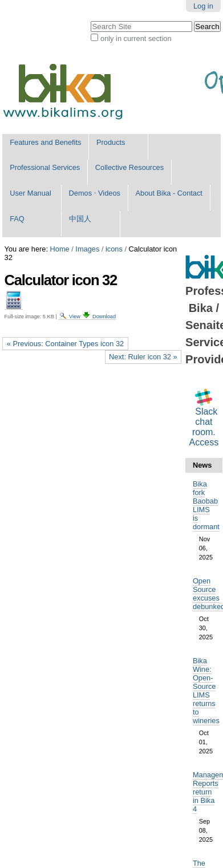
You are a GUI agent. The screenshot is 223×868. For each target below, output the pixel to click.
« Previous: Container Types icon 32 (65, 344)
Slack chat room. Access (204, 427)
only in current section (136, 38)
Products (111, 142)
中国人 (80, 219)
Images (87, 249)
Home (60, 249)
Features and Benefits (45, 142)
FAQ (17, 219)
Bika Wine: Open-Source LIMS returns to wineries (206, 691)
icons (114, 249)
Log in (203, 6)
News (202, 465)
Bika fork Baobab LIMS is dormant (206, 505)
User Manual (31, 193)
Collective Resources (129, 167)
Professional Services (45, 167)
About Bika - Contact (169, 193)
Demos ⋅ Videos (95, 193)
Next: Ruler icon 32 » (143, 357)
